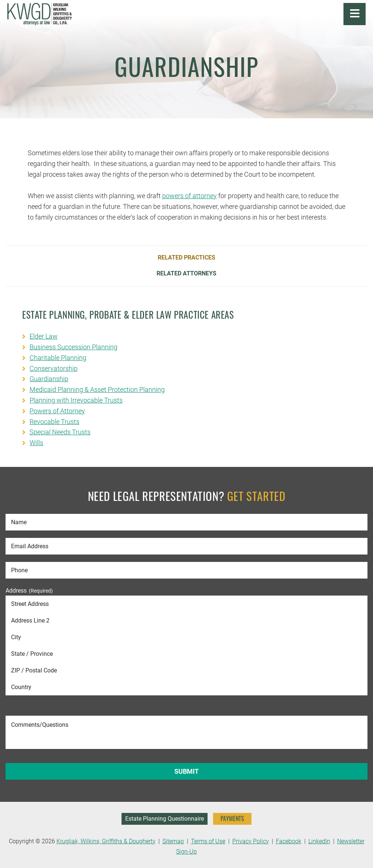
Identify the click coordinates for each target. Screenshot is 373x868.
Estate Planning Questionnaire (165, 819)
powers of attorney (189, 196)
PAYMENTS (232, 818)
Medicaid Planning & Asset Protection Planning (97, 389)
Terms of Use (208, 841)
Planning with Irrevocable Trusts (76, 400)
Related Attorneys (186, 274)
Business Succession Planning (73, 347)
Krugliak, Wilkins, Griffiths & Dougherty (106, 841)
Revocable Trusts (54, 422)
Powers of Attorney (57, 411)
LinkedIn (319, 841)
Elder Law (44, 336)
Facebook (289, 841)
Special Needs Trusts (60, 432)
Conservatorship (54, 368)
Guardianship (49, 379)
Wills (36, 443)
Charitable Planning (58, 358)
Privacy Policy (251, 841)
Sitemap (173, 841)
